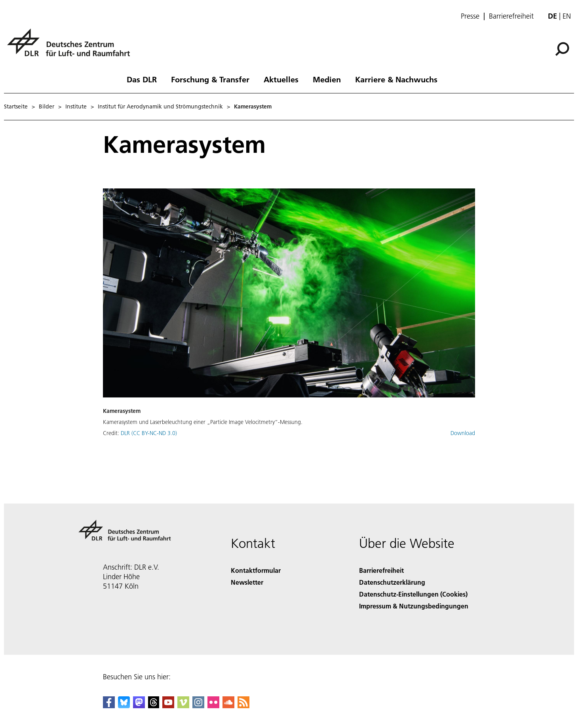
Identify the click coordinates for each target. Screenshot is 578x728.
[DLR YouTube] (168, 706)
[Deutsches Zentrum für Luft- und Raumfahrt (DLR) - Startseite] (72, 47)
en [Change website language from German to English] (567, 16)
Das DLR (142, 79)
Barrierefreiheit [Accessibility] (381, 570)
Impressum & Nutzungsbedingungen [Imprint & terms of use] (414, 606)
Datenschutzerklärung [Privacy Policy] (392, 582)
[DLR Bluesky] (124, 706)
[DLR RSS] (243, 706)
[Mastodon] (139, 706)
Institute (76, 106)
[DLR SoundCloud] (228, 706)
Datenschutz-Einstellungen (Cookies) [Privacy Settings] (413, 594)
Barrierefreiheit (511, 16)
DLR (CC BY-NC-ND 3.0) (149, 433)
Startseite (16, 106)
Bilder (47, 106)
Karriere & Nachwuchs (396, 79)
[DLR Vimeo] (183, 706)
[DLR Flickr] (213, 706)
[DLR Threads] (154, 706)
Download (463, 433)
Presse (470, 16)
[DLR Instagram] (198, 706)
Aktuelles (281, 79)
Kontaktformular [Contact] (256, 570)
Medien (327, 79)
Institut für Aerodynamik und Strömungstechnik (160, 106)
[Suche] (562, 49)
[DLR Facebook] (109, 706)
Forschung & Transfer (210, 79)
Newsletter (247, 582)
